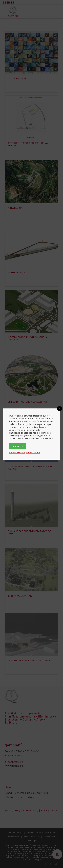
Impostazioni (33, 452)
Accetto (17, 446)
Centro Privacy (17, 452)
